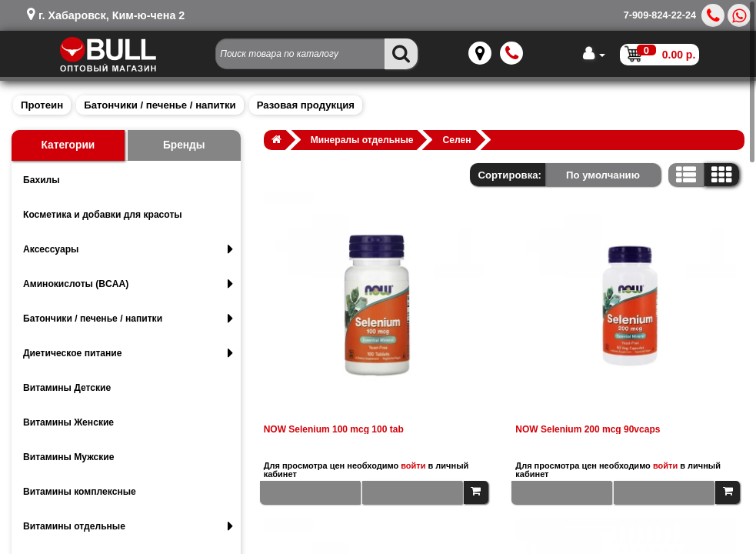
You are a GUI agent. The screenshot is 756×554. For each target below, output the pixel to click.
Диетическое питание (128, 353)
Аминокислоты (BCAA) (128, 284)
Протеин (42, 105)
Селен (457, 140)
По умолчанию (603, 175)
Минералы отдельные (362, 140)
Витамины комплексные (80, 492)
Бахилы (42, 180)
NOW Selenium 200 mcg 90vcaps (588, 429)
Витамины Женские (68, 422)
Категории (68, 145)
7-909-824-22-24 (660, 15)
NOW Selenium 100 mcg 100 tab (334, 429)
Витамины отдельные (128, 526)
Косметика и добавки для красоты (103, 215)
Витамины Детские (67, 388)
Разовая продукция (306, 105)
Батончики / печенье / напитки (160, 105)
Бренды (184, 145)
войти (413, 466)
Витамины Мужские (69, 457)
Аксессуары (128, 249)
